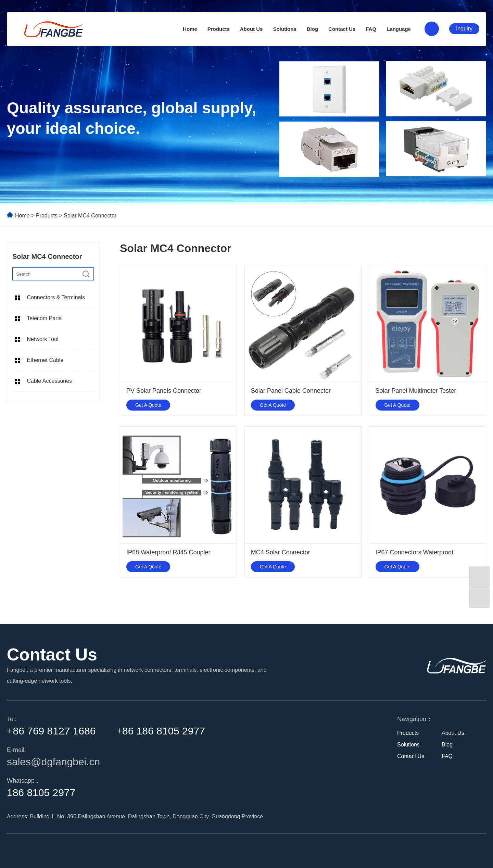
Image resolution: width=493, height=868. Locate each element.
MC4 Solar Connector (281, 552)
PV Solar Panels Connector (164, 391)
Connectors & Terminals (56, 297)
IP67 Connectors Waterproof (414, 552)
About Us (251, 29)
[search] (86, 274)
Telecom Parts (44, 318)
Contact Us (342, 29)
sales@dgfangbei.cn (53, 762)
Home (190, 29)
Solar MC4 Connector (90, 216)
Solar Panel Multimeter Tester (416, 391)
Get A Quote (148, 405)
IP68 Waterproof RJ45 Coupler (168, 552)
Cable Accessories (49, 381)
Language (399, 29)
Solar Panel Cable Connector (291, 391)
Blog (312, 29)
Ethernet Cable (45, 360)
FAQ (371, 29)
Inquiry (464, 29)
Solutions (285, 29)
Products (219, 29)
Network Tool (42, 339)
